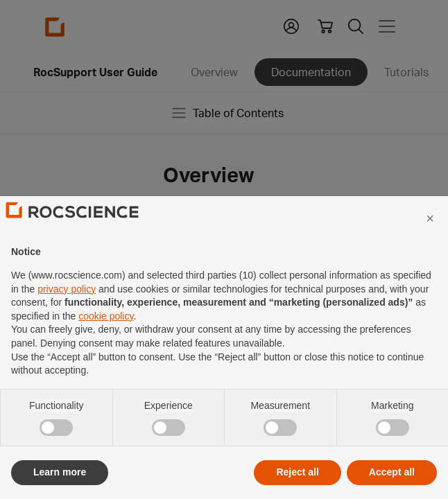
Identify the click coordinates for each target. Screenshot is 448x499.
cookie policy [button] (106, 344)
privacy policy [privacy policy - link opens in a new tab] (67, 317)
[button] (430, 247)
